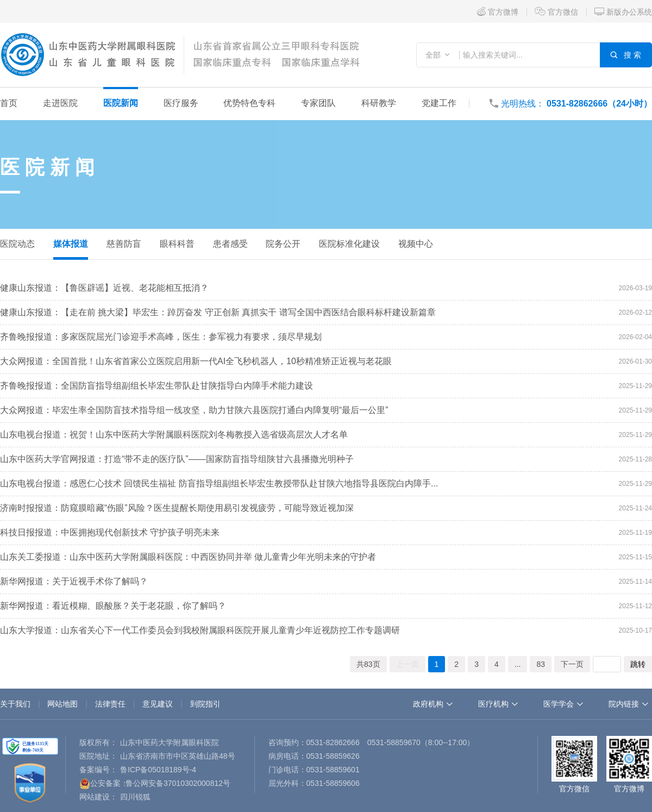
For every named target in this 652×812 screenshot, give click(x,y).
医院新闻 (121, 103)
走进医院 (60, 103)
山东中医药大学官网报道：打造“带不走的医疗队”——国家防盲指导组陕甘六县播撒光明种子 (177, 459)
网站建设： (98, 797)
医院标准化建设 (349, 244)
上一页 (407, 664)
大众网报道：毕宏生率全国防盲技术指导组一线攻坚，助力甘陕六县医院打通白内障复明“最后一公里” (194, 410)
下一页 (572, 664)
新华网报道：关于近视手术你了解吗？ (74, 581)
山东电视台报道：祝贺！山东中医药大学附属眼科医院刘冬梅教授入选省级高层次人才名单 (174, 435)
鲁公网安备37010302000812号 (178, 783)
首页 (9, 103)
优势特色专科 (249, 103)
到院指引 (205, 704)
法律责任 (110, 704)
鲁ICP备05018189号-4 (158, 770)
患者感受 (230, 244)
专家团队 (318, 103)
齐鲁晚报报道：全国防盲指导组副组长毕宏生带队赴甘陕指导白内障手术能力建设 (156, 386)
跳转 (638, 664)
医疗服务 (181, 103)
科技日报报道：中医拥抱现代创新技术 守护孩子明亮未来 (110, 532)
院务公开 (283, 244)
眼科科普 (177, 244)
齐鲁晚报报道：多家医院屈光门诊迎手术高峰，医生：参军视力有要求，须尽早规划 (161, 337)
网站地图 (62, 704)
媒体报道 (71, 244)
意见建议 (158, 704)
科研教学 (379, 103)
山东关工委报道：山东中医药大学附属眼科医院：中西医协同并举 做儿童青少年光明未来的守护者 (188, 557)
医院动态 (17, 244)
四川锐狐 (135, 797)
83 (541, 664)
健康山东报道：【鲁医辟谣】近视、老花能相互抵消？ (104, 288)
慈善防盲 (124, 244)
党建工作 (439, 103)
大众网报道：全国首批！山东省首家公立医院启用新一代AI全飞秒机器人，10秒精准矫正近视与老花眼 (196, 361)
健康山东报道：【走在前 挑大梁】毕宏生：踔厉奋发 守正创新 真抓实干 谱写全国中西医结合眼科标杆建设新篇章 (218, 312)
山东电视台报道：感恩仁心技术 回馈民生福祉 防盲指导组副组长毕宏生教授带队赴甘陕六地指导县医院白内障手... (219, 483)
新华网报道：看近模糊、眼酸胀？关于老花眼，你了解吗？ (113, 606)
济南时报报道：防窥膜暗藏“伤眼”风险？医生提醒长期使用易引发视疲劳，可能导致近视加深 (177, 508)
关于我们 (15, 704)
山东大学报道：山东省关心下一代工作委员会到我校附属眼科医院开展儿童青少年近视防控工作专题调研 (200, 630)
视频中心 (416, 244)
